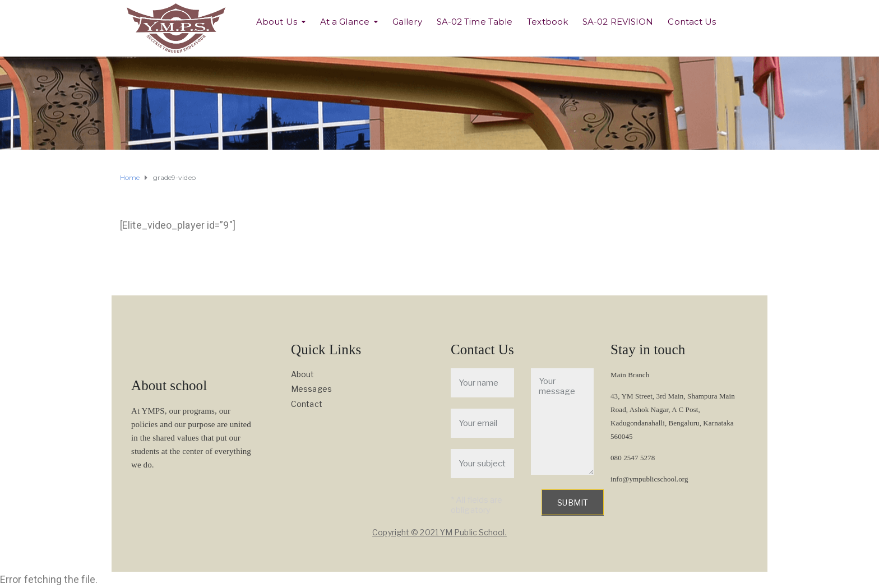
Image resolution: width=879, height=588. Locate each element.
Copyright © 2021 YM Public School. (439, 532)
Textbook (547, 22)
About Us (277, 22)
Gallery (407, 22)
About (303, 374)
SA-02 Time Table (475, 22)
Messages (311, 389)
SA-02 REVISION (618, 22)
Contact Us (692, 22)
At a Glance (345, 22)
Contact (307, 404)
